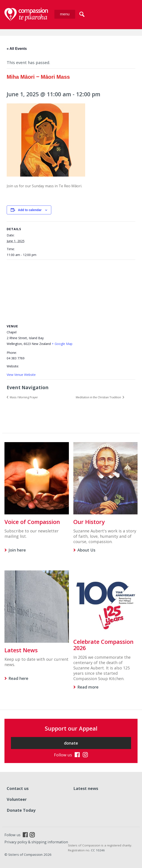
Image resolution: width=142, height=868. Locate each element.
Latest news (86, 788)
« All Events (17, 49)
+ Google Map (62, 344)
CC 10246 (98, 850)
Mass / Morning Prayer (24, 397)
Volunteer (17, 799)
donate (71, 743)
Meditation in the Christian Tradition (99, 397)
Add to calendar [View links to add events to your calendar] (30, 210)
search (82, 14)
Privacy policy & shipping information (36, 842)
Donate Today (21, 810)
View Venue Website (21, 375)
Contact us (18, 788)
